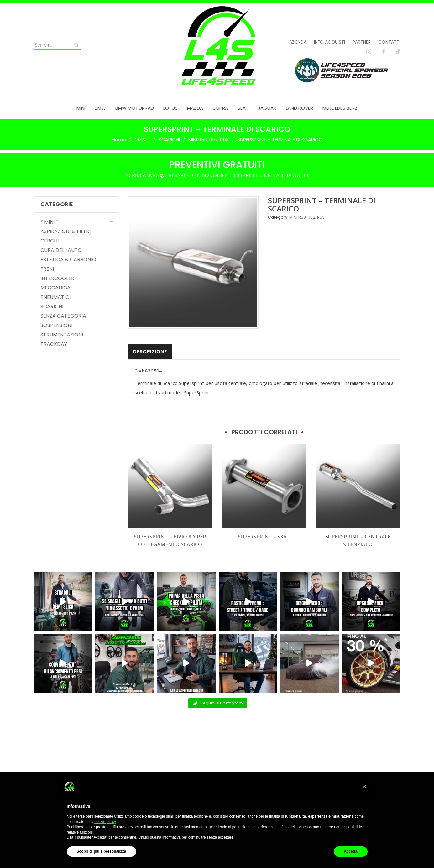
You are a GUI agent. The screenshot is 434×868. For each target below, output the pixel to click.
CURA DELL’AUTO (61, 250)
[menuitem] (81, 108)
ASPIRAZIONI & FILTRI (65, 231)
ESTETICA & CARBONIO (68, 260)
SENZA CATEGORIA (63, 316)
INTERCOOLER (57, 278)
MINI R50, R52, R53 (209, 140)
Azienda (298, 42)
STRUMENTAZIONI (62, 335)
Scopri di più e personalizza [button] (102, 851)
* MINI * (142, 140)
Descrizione (150, 352)
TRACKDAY (54, 344)
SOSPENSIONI (56, 325)
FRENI (47, 269)
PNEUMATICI (55, 297)
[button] (364, 787)
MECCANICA (55, 288)
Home (119, 140)
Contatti (389, 42)
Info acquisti (329, 42)
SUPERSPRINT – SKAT (264, 537)
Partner (362, 42)
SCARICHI (169, 140)
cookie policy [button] (105, 822)
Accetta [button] (350, 851)
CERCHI (50, 241)
